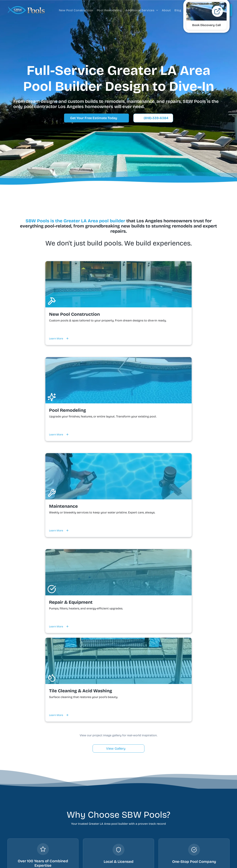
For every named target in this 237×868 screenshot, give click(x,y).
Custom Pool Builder (100, 805)
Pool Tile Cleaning (98, 833)
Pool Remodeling (97, 812)
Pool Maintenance (98, 819)
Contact (137, 812)
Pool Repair (93, 826)
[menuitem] (76, 10)
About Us (138, 805)
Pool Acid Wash (96, 840)
